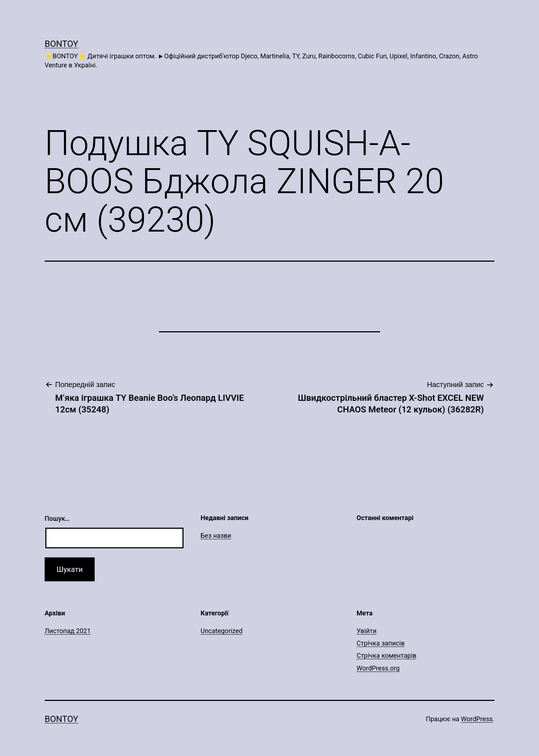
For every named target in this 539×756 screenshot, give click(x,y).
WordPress (477, 719)
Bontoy (61, 44)
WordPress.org (378, 668)
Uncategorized (222, 631)
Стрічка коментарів (386, 655)
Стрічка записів (380, 643)
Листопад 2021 (68, 631)
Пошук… (57, 518)
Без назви (216, 535)
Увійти (367, 631)
